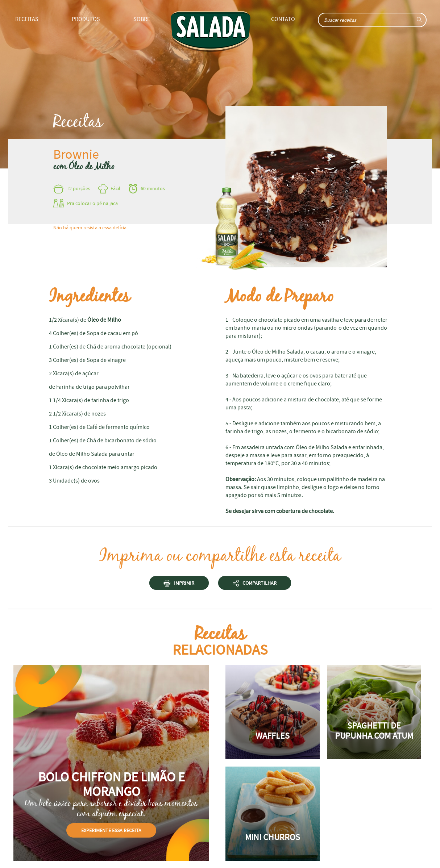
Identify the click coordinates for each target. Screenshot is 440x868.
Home (211, 31)
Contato (283, 19)
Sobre (142, 19)
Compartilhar (255, 584)
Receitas (27, 19)
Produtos (86, 19)
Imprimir (179, 584)
